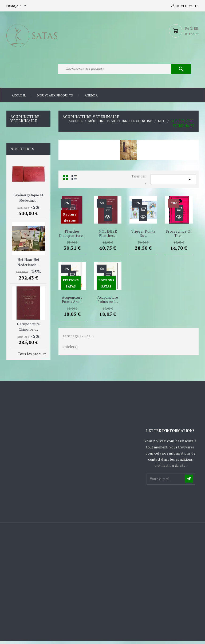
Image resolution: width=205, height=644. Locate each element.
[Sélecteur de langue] (17, 6)
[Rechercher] (124, 71)
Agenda (91, 98)
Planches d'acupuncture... (72, 237)
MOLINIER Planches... (108, 237)
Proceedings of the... (179, 237)
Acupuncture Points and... (72, 302)
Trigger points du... (143, 237)
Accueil (19, 98)
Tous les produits (32, 357)
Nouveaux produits (55, 98)
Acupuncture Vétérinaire (25, 121)
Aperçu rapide (72, 220)
